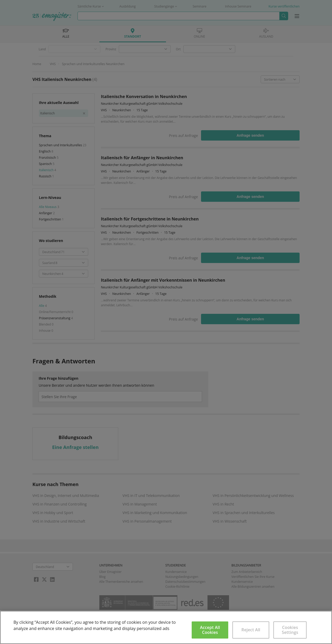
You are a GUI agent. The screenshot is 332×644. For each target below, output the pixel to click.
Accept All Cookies (210, 630)
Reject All (251, 630)
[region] (166, 627)
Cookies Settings (290, 630)
